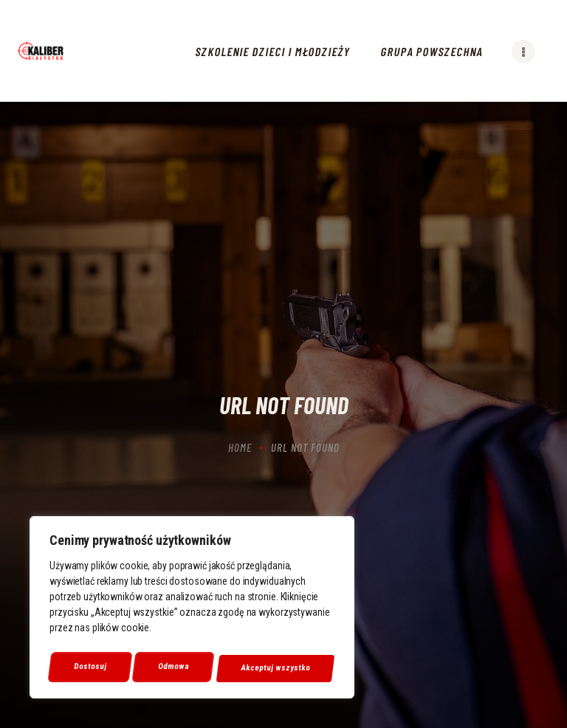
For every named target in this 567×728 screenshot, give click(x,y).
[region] (192, 611)
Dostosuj (89, 668)
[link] (41, 51)
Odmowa (174, 668)
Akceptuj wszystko (276, 668)
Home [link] (240, 447)
